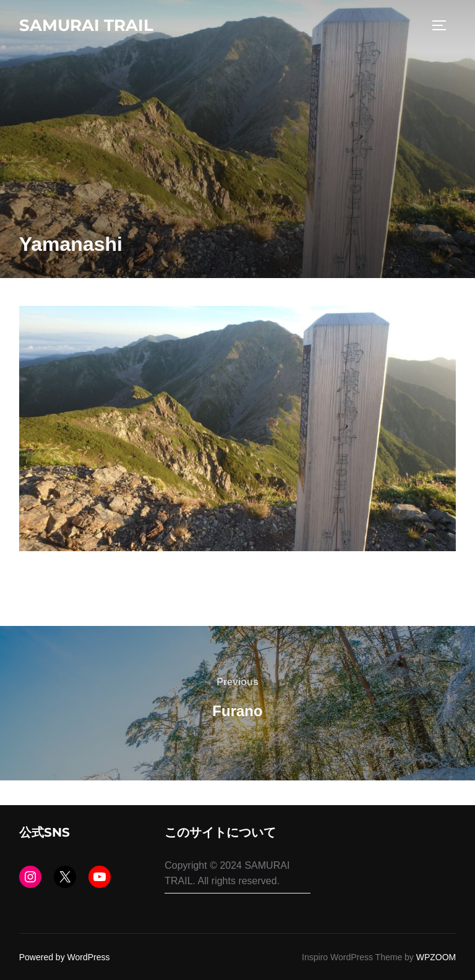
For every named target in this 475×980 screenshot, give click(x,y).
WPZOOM (436, 957)
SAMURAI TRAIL (86, 25)
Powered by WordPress (65, 957)
